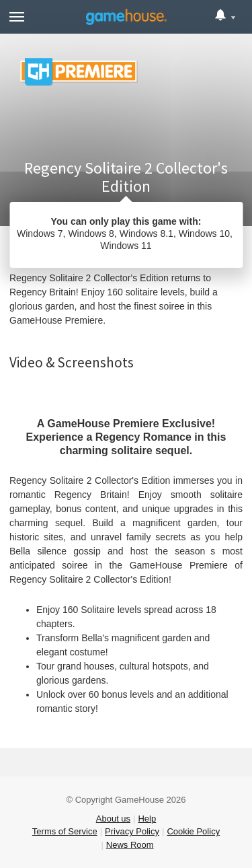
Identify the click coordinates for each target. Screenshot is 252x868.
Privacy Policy (132, 831)
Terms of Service (65, 831)
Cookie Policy (193, 831)
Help (147, 819)
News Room (130, 845)
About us (113, 819)
